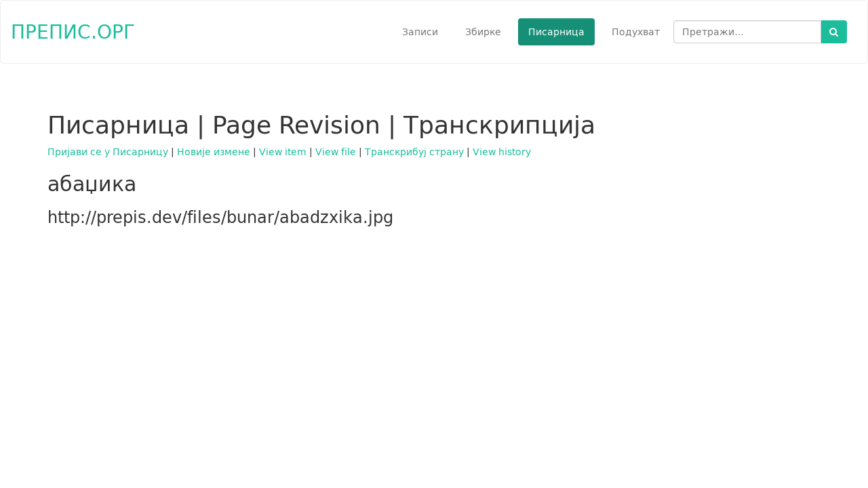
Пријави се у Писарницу (108, 152)
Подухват (636, 32)
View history (502, 152)
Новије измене (214, 152)
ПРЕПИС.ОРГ (73, 32)
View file (336, 152)
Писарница (556, 32)
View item (283, 152)
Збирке (483, 32)
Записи (420, 32)
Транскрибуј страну (414, 152)
